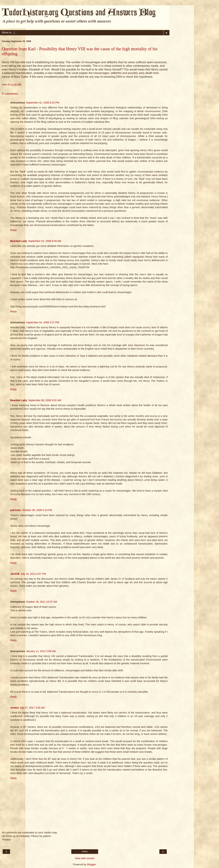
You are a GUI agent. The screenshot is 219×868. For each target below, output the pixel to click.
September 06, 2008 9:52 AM (45, 400)
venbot (14, 708)
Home (85, 852)
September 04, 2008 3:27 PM (43, 322)
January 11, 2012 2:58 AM (41, 651)
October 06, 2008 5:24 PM (37, 510)
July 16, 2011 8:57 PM (33, 574)
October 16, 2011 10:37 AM (41, 602)
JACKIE (15, 574)
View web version (85, 858)
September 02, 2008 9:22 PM (43, 103)
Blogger (91, 864)
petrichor (16, 510)
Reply (13, 230)
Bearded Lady (19, 241)
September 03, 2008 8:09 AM (45, 241)
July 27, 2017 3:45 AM (32, 708)
